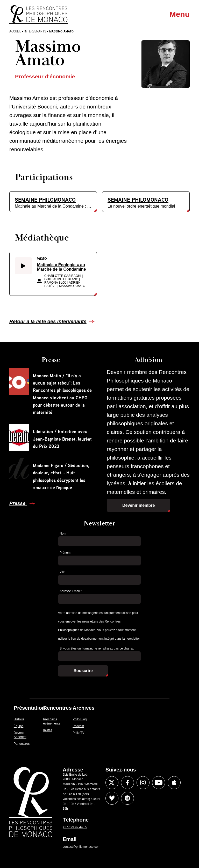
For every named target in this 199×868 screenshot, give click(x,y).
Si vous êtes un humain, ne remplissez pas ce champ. (97, 648)
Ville (62, 572)
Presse (18, 503)
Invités (48, 730)
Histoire (19, 719)
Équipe (19, 726)
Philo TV (78, 733)
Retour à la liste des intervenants (48, 321)
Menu (180, 14)
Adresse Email (71, 591)
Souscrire (83, 671)
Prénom (65, 553)
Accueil (15, 31)
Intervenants (35, 31)
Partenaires (22, 744)
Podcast (78, 726)
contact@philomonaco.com (81, 847)
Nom (63, 534)
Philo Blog (80, 719)
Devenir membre (138, 505)
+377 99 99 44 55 (75, 827)
